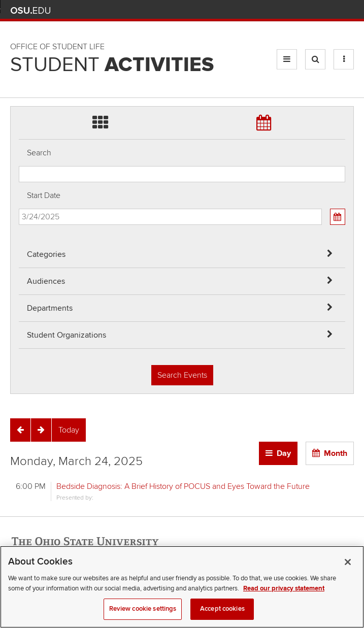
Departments (50, 308)
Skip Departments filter (19, 41)
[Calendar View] (338, 217)
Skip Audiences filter (19, 14)
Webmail (333, 10)
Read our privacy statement (284, 597)
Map (303, 10)
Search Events (182, 375)
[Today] (69, 430)
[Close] (348, 571)
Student (112, 65)
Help (273, 10)
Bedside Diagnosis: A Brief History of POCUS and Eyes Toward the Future (183, 486)
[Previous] (20, 430)
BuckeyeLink (288, 10)
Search (39, 153)
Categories (46, 254)
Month (336, 453)
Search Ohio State (348, 10)
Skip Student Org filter (19, 68)
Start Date (44, 195)
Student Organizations (67, 335)
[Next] (41, 430)
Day (284, 453)
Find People (318, 10)
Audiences (46, 281)
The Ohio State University (30, 11)
